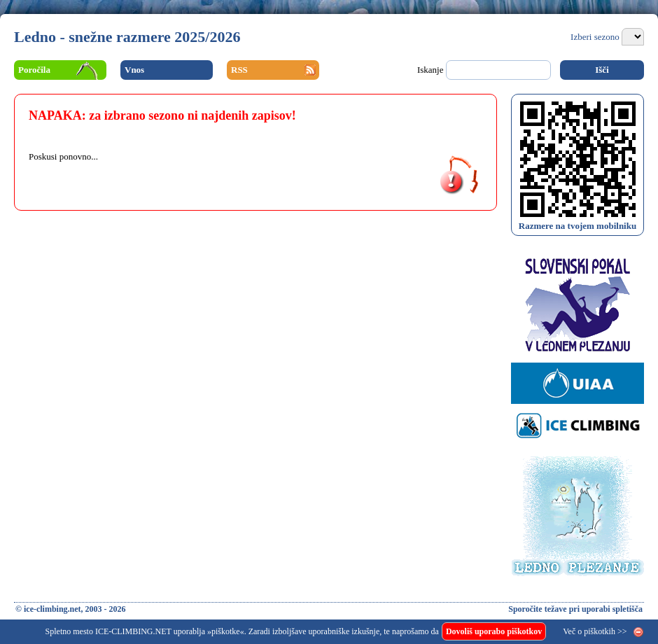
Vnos (134, 70)
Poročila (34, 70)
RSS (239, 70)
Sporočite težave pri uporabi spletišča (575, 609)
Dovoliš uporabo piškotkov (494, 631)
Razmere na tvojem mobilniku (577, 226)
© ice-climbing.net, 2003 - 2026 (71, 609)
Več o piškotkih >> (595, 631)
